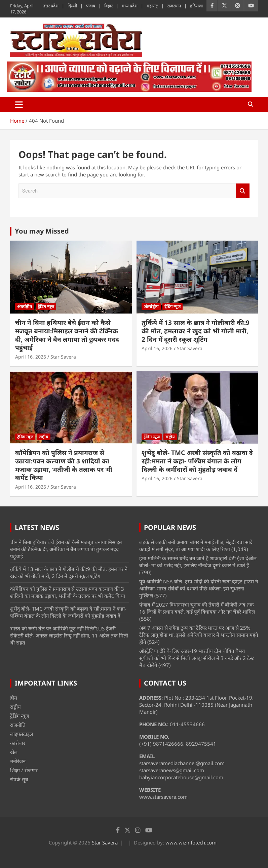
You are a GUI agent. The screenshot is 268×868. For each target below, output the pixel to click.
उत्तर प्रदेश (51, 6)
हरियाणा (196, 6)
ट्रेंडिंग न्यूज (46, 306)
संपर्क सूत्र (19, 779)
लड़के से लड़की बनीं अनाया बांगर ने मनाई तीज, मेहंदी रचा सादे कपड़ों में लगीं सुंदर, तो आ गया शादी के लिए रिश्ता (196, 546)
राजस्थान (174, 6)
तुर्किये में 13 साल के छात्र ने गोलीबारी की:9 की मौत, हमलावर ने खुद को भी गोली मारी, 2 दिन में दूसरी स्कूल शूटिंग (196, 331)
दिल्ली (72, 6)
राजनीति (18, 725)
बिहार (108, 6)
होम (14, 698)
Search (243, 191)
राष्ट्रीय (44, 437)
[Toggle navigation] (19, 105)
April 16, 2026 (31, 357)
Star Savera (63, 357)
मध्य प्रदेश (130, 6)
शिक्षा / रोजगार (24, 770)
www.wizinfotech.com (191, 842)
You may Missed (42, 231)
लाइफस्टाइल (22, 734)
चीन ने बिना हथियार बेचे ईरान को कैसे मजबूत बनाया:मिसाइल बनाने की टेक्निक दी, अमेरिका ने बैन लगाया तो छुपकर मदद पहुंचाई (67, 335)
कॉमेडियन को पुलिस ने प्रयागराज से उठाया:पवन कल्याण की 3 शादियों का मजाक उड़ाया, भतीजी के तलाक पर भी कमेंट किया (64, 465)
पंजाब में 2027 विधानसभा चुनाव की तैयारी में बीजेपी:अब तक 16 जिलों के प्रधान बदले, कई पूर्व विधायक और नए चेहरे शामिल (197, 608)
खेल (14, 752)
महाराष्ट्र (152, 6)
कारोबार (18, 743)
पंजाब (91, 6)
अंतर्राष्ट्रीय (25, 306)
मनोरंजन (18, 761)
